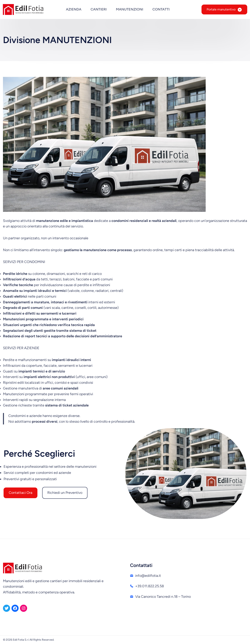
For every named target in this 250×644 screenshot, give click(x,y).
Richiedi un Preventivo (65, 493)
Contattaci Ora (20, 493)
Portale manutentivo (221, 9)
